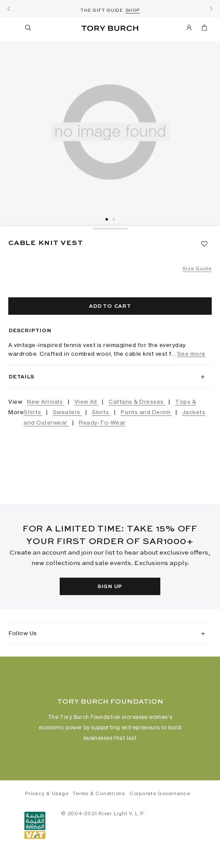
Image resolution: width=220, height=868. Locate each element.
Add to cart (110, 306)
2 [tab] (114, 219)
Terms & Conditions (99, 793)
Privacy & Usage (47, 793)
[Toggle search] (29, 29)
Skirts (101, 412)
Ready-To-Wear (102, 422)
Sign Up (110, 587)
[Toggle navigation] (12, 27)
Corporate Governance (160, 793)
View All (87, 402)
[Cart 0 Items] (204, 29)
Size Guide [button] (197, 269)
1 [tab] (107, 219)
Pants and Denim (146, 412)
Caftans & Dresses (137, 402)
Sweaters (68, 412)
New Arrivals (46, 402)
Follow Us (23, 633)
